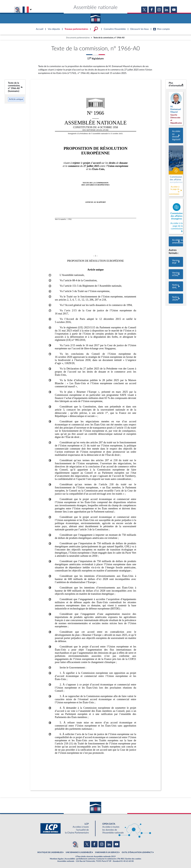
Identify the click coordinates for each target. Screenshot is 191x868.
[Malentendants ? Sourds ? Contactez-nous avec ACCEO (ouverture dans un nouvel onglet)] (75, 844)
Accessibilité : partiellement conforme (80, 859)
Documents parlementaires (78, 38)
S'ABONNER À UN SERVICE (107, 852)
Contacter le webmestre (106, 859)
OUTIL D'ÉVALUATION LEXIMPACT (137, 852)
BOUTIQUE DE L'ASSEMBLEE (50, 852)
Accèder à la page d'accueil (95, 17)
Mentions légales (57, 859)
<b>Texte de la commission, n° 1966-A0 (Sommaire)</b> (15, 87)
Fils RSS (121, 859)
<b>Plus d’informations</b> (176, 84)
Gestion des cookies (133, 859)
